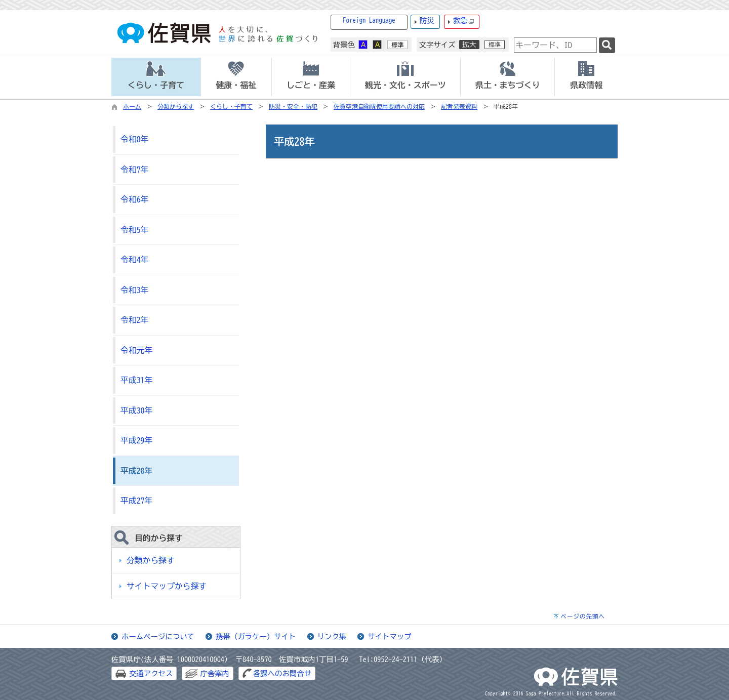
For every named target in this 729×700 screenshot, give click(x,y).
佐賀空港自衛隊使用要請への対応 (379, 106)
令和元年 (136, 350)
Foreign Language (369, 20)
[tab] (156, 77)
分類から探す (176, 106)
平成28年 (136, 471)
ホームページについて (158, 636)
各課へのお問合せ (282, 673)
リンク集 (332, 636)
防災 (427, 20)
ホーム (132, 106)
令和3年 (134, 290)
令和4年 (134, 260)
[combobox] (555, 45)
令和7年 (134, 170)
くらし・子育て (231, 106)
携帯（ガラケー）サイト (256, 636)
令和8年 (134, 139)
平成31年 (136, 380)
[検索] (607, 45)
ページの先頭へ (583, 616)
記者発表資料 (459, 106)
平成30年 (136, 410)
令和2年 (134, 320)
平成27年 (136, 501)
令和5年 (134, 230)
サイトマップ (389, 636)
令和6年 (134, 199)
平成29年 (136, 440)
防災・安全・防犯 (293, 106)
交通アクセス (151, 673)
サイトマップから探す (167, 586)
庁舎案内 (215, 673)
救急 (464, 21)
